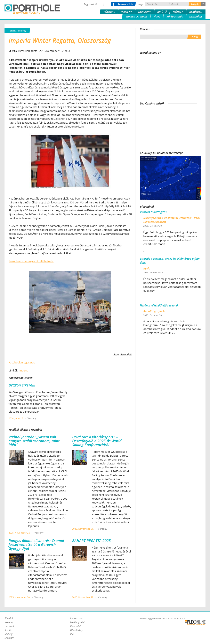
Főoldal (109, 12)
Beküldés (196, 12)
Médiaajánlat (77, 622)
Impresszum (77, 618)
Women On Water (137, 16)
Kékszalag (196, 16)
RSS (72, 634)
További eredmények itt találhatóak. (31, 261)
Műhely (178, 12)
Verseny (127, 12)
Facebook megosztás (22, 362)
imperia (24, 370)
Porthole (32, 9)
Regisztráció (90, 4)
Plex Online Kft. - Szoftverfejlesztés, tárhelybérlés (195, 623)
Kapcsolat (75, 626)
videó (157, 16)
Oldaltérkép (77, 630)
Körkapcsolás (175, 16)
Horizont (145, 12)
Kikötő (162, 12)
